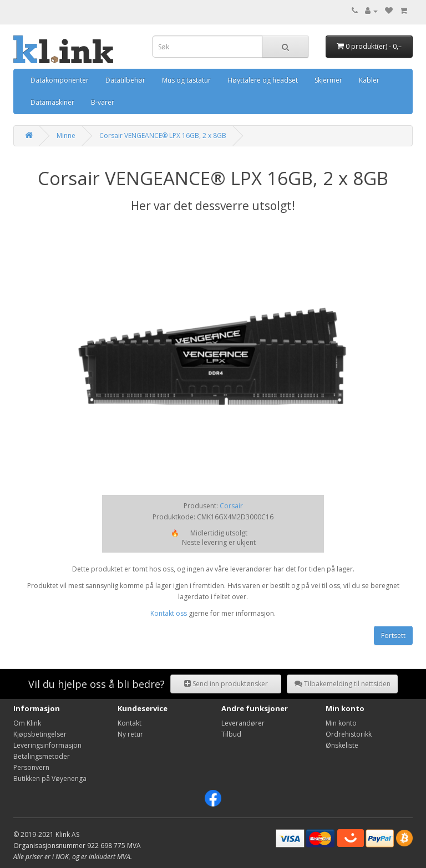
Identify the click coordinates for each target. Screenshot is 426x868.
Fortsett (393, 635)
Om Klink (27, 723)
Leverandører (243, 723)
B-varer (103, 102)
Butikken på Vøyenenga (50, 778)
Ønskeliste (342, 745)
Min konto (341, 723)
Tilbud (231, 734)
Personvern (31, 767)
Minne (66, 136)
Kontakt (130, 723)
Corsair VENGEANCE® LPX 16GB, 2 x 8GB (163, 136)
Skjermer (328, 80)
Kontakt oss (169, 613)
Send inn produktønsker (226, 684)
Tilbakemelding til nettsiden (343, 684)
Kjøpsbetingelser (40, 734)
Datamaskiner (52, 102)
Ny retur (130, 734)
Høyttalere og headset (263, 80)
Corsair (231, 506)
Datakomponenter (60, 80)
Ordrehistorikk (349, 734)
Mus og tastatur (186, 80)
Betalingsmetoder (42, 756)
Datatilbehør (125, 80)
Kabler (369, 80)
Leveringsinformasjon (47, 745)
